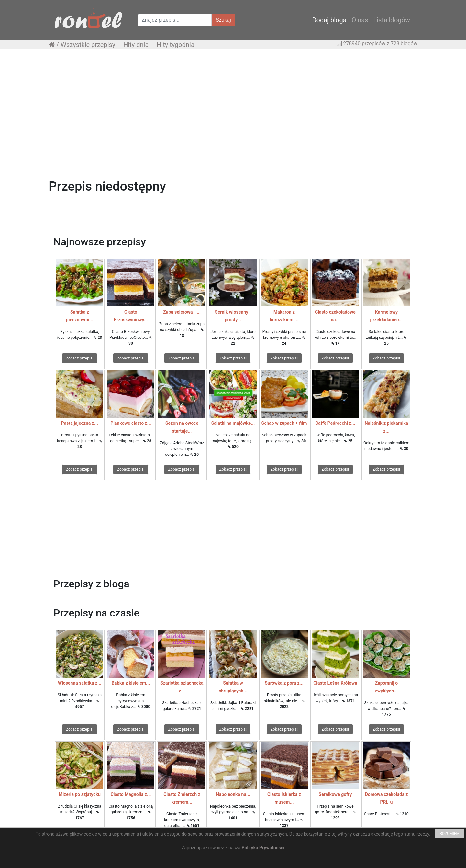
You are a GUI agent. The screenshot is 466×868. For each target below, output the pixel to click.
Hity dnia (136, 45)
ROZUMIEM (449, 834)
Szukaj (223, 20)
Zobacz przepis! (80, 358)
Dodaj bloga (329, 20)
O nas (360, 20)
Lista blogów (392, 20)
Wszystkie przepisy (88, 45)
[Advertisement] (233, 101)
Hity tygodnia (176, 45)
